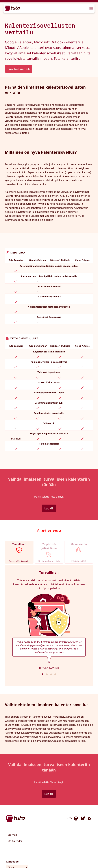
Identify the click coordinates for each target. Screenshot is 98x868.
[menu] (91, 9)
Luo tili (49, 508)
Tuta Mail (12, 835)
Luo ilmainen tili (19, 69)
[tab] (19, 552)
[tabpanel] (49, 626)
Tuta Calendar (14, 841)
